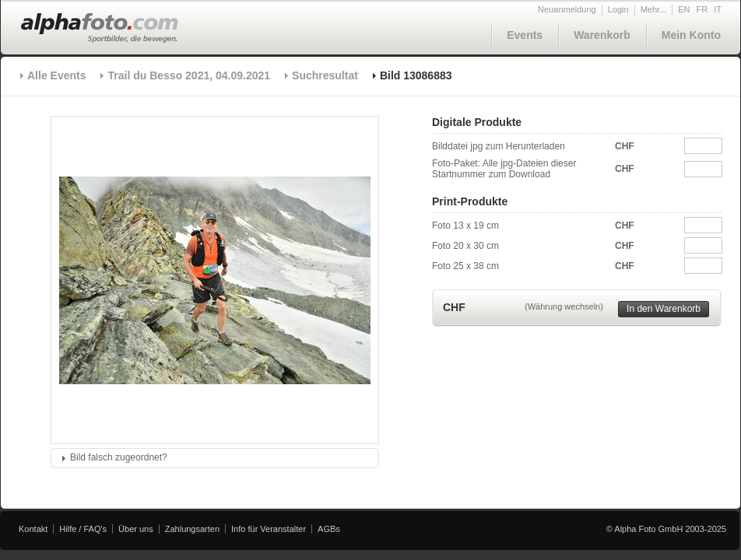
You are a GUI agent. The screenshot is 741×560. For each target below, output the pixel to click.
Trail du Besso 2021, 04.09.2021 (189, 75)
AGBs (329, 529)
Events (525, 35)
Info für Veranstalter (269, 529)
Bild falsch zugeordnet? (119, 457)
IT (718, 9)
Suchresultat (325, 75)
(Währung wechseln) (564, 306)
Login (618, 9)
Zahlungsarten (192, 529)
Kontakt (33, 529)
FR (702, 9)
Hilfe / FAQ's (83, 529)
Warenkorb (602, 35)
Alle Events (56, 75)
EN (684, 9)
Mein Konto (691, 35)
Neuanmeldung (567, 9)
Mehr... (654, 9)
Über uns (136, 529)
